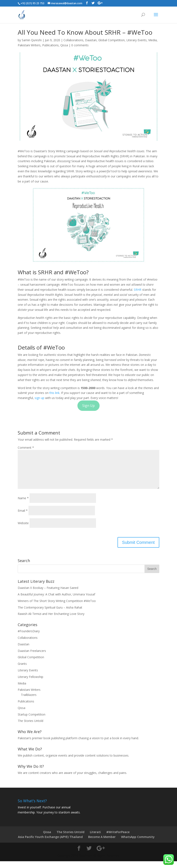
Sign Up (88, 406)
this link (54, 393)
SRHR (138, 290)
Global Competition (111, 40)
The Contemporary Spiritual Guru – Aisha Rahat (50, 614)
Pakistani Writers (29, 45)
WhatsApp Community (138, 844)
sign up (40, 398)
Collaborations (73, 40)
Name (23, 505)
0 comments (80, 45)
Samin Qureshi (32, 40)
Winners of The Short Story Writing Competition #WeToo (57, 608)
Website (23, 530)
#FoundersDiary (29, 638)
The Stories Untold (30, 727)
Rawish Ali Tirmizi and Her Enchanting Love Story (51, 620)
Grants (22, 670)
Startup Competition (32, 721)
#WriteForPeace (118, 839)
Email (23, 517)
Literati (95, 839)
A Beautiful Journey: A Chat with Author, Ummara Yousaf (56, 601)
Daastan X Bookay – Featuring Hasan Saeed (48, 594)
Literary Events (136, 40)
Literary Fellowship (30, 684)
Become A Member (102, 844)
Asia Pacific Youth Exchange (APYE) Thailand (50, 844)
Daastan (91, 40)
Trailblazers (29, 701)
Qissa (64, 45)
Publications (50, 45)
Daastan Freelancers (32, 658)
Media (153, 40)
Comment (26, 448)
